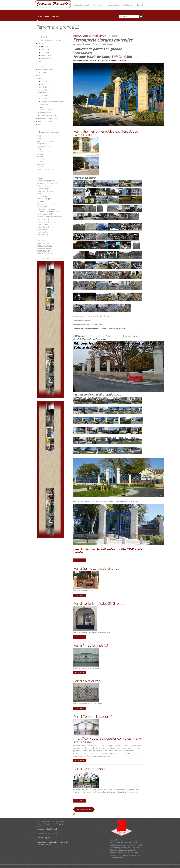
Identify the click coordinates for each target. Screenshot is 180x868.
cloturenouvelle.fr (43, 250)
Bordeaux (40, 154)
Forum (40, 124)
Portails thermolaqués (45, 227)
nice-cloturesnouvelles (50, 258)
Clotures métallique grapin (47, 204)
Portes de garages (43, 219)
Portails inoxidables (44, 224)
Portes (40, 61)
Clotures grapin (42, 196)
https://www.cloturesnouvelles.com (98, 738)
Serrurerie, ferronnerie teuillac (48, 212)
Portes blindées (42, 230)
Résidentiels (45, 49)
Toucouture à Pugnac (45, 121)
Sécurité (44, 84)
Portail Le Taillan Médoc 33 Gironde (99, 603)
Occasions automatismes (47, 116)
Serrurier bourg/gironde (46, 181)
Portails (40, 44)
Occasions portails (44, 113)
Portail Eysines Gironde (90, 769)
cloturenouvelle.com (44, 245)
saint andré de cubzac (45, 141)
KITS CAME (45, 96)
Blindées (44, 64)
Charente (40, 162)
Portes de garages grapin (46, 209)
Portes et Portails (43, 188)
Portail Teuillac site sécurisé (93, 716)
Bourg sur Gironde (44, 144)
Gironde (40, 156)
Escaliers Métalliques (45, 70)
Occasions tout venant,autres (48, 118)
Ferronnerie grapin (44, 199)
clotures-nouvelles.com (45, 244)
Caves (40, 107)
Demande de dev (84, 809)
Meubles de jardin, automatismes (49, 217)
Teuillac (39, 136)
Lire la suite (80, 560)
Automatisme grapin (44, 206)
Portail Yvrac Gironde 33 (91, 645)
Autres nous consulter (45, 169)
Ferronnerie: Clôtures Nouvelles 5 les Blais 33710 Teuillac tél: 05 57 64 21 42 (102, 60)
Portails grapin (42, 194)
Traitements (128, 5)
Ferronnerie (98, 5)
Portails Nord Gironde (45, 191)
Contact (140, 5)
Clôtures (44, 81)
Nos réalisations (113, 5)
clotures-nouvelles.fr (44, 253)
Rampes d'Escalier (44, 90)
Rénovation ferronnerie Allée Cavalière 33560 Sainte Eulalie (106, 133)
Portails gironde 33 (52, 17)
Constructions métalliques (46, 214)
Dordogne (40, 164)
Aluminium (45, 52)
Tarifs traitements (47, 58)
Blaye (39, 138)
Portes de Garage (44, 87)
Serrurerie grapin (43, 201)
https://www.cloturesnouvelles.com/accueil (91, 36)
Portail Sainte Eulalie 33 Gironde (96, 568)
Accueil (39, 17)
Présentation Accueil (81, 5)
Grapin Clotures (43, 178)
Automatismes (43, 93)
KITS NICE (44, 99)
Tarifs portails (46, 55)
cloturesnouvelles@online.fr (47, 829)
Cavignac (40, 149)
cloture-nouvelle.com (44, 247)
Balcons (40, 75)
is (95, 810)
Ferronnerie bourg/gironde (47, 183)
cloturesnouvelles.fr (44, 248)
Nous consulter (42, 235)
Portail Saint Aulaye (87, 681)
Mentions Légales (43, 838)
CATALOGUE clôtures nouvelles (49, 41)
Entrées (43, 67)
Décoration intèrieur (45, 110)
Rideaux (44, 73)
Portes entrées (42, 232)
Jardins (40, 78)
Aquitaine (40, 167)
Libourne (40, 151)
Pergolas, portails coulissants (47, 222)
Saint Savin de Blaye (44, 146)
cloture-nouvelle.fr (44, 252)
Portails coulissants (44, 186)
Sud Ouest (40, 159)
